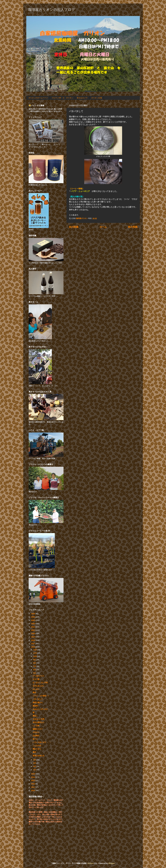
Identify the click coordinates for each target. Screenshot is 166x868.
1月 (35, 770)
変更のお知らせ (39, 756)
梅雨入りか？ (38, 729)
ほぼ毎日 (36, 736)
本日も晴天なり (39, 722)
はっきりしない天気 (40, 682)
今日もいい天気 (39, 719)
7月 (35, 666)
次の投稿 (74, 227)
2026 (33, 614)
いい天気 (36, 726)
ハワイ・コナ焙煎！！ (41, 696)
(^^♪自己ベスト (39, 676)
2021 (33, 630)
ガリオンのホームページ (38, 98)
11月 (35, 653)
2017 (33, 644)
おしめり (36, 689)
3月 (35, 763)
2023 (33, 624)
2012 (33, 784)
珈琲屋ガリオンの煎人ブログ (52, 10)
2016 (33, 647)
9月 (35, 660)
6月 (35, 670)
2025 (33, 617)
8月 (35, 663)
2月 (35, 766)
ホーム (103, 227)
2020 (33, 634)
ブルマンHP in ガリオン (62, 98)
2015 (33, 774)
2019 (33, 637)
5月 (35, 673)
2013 (33, 780)
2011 (33, 787)
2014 (33, 777)
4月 (35, 760)
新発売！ (36, 706)
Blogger (112, 863)
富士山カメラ (82, 98)
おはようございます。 (41, 709)
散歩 (34, 692)
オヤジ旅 (36, 679)
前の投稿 (133, 227)
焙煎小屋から (38, 702)
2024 (33, 620)
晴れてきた (37, 749)
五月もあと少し (39, 686)
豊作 (34, 752)
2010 (33, 791)
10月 (35, 656)
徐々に (35, 739)
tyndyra (91, 863)
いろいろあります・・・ (42, 742)
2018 (33, 640)
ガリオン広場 (97, 98)
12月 (35, 650)
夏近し (35, 716)
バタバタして (38, 699)
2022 (33, 627)
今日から (36, 732)
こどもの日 (37, 746)
